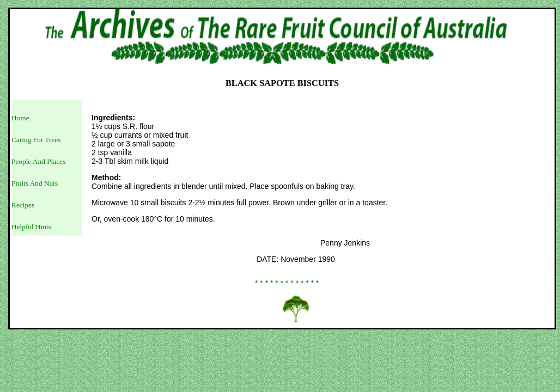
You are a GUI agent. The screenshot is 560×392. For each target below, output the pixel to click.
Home (20, 118)
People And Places (38, 161)
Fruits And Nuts (35, 183)
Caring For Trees (36, 140)
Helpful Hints (31, 227)
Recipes (23, 205)
